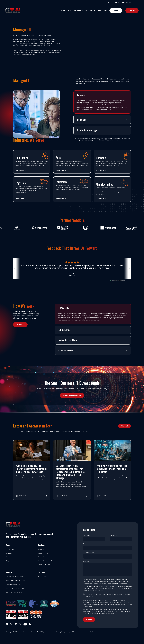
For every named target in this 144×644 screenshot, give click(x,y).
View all (124, 426)
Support (115, 10)
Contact (132, 10)
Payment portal (127, 3)
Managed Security (44, 553)
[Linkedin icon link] (16, 624)
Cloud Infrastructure (45, 557)
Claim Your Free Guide (72, 395)
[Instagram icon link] (20, 624)
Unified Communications (46, 561)
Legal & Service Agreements (78, 632)
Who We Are (90, 10)
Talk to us (20, 324)
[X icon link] (11, 624)
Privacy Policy (61, 632)
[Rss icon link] (30, 624)
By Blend (93, 632)
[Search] (137, 3)
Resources (102, 10)
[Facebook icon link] (7, 624)
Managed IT (42, 549)
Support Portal (113, 3)
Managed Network (44, 565)
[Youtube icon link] (25, 624)
